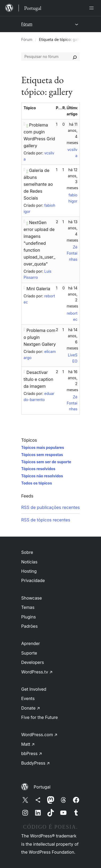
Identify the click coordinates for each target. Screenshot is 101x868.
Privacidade (33, 580)
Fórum (27, 24)
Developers (33, 662)
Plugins (28, 617)
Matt (28, 744)
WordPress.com (39, 735)
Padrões (29, 626)
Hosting (29, 571)
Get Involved (34, 689)
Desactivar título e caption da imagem (38, 379)
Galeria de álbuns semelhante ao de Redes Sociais (38, 184)
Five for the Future (39, 717)
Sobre (27, 552)
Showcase (32, 598)
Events (28, 698)
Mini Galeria (38, 289)
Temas (28, 607)
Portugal (42, 787)
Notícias (29, 562)
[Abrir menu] (93, 8)
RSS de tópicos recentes (46, 520)
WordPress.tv (37, 672)
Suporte (29, 653)
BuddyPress (36, 763)
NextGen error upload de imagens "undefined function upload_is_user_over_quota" (39, 243)
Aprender (31, 643)
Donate (31, 708)
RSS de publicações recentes (50, 507)
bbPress (32, 753)
